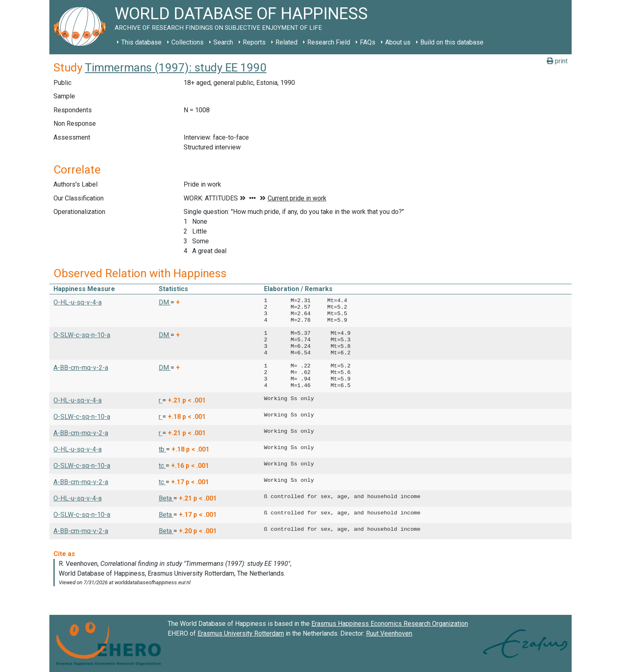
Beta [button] (166, 498)
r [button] (161, 400)
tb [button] (162, 449)
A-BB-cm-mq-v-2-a (81, 368)
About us (398, 42)
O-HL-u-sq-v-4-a (78, 302)
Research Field (329, 42)
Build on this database (452, 42)
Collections (187, 42)
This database (141, 42)
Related (286, 42)
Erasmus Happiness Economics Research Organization (390, 624)
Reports (254, 42)
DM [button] (165, 302)
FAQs (368, 42)
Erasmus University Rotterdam (241, 633)
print (557, 61)
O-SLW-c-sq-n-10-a (82, 335)
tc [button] (162, 466)
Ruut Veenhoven (389, 633)
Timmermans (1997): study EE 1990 (176, 68)
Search (223, 42)
